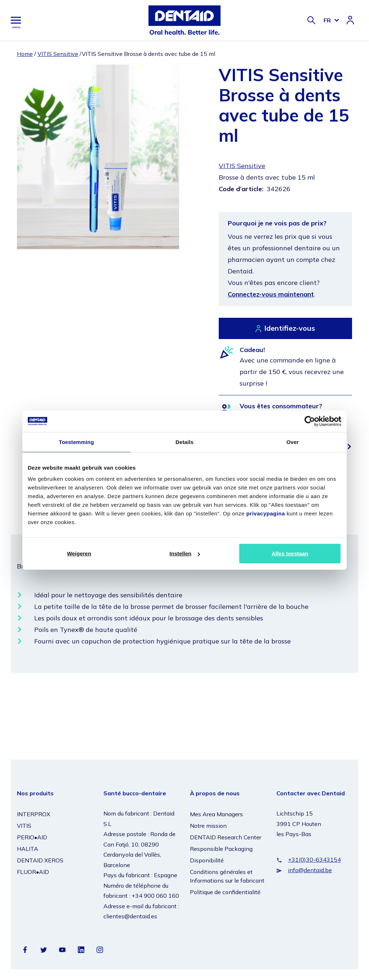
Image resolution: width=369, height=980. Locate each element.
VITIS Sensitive (58, 54)
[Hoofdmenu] (16, 20)
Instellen (185, 553)
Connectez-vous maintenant (271, 294)
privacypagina (265, 513)
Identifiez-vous (290, 328)
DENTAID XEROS (40, 860)
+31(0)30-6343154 (314, 860)
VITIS (24, 826)
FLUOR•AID (33, 872)
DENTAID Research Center (226, 837)
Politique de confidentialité (225, 892)
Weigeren (79, 553)
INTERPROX (34, 814)
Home (25, 54)
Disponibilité (207, 860)
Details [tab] (184, 442)
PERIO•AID (32, 837)
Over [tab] (293, 442)
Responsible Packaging (221, 849)
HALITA (28, 849)
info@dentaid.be (310, 870)
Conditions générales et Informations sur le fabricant (227, 876)
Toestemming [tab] (76, 442)
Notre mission (208, 826)
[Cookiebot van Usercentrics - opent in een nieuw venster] (310, 421)
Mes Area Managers (216, 814)
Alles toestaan (290, 553)
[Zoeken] (311, 20)
